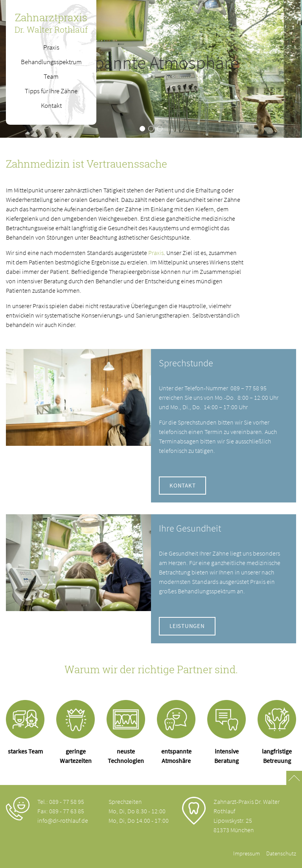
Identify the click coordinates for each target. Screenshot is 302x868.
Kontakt (182, 485)
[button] (142, 129)
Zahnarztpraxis (51, 23)
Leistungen (187, 626)
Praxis (156, 253)
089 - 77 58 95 (67, 802)
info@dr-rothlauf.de (63, 820)
